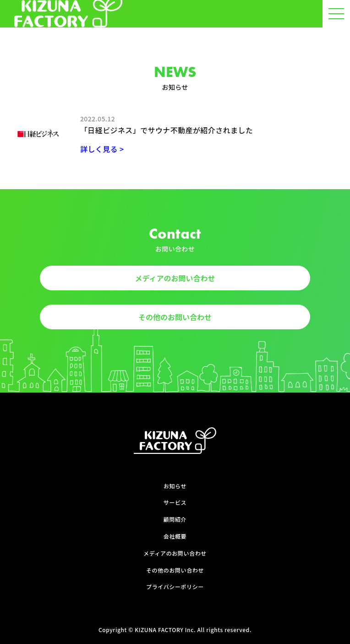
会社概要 (175, 536)
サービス (175, 502)
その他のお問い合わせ (175, 317)
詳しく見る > (102, 149)
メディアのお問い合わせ (175, 278)
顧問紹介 (175, 519)
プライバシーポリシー (175, 587)
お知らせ (175, 486)
